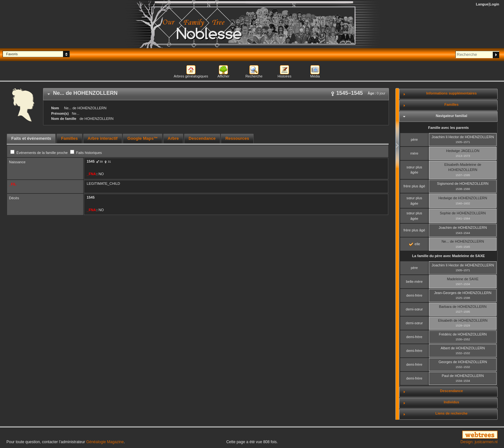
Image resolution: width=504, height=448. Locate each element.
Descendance (451, 391)
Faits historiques (86, 153)
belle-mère (414, 282)
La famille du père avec (448, 256)
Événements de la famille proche (40, 153)
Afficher (223, 76)
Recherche (254, 76)
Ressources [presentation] (237, 138)
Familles (452, 104)
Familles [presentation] (69, 138)
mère (414, 153)
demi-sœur (414, 309)
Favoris (12, 54)
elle (415, 244)
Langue (482, 4)
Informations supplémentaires (451, 93)
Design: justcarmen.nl (479, 442)
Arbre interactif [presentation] (103, 138)
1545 (91, 161)
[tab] (216, 94)
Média (315, 76)
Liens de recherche (451, 413)
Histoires (285, 76)
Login (494, 4)
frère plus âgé (414, 186)
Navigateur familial (452, 116)
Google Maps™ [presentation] (143, 138)
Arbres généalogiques (191, 76)
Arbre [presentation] (173, 138)
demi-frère (414, 295)
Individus (451, 402)
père (414, 139)
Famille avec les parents (449, 128)
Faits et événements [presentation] (31, 138)
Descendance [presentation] (202, 138)
